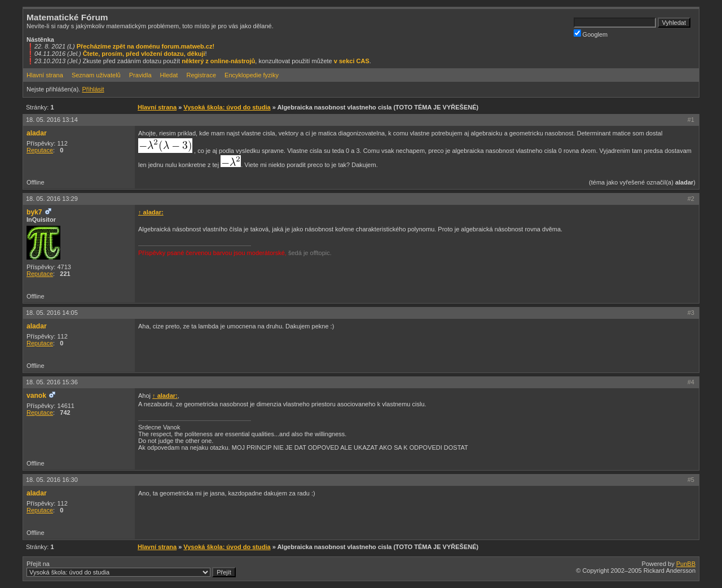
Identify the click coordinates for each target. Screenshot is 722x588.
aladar (37, 133)
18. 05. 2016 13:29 (52, 199)
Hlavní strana (45, 75)
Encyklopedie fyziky (252, 75)
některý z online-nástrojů (218, 61)
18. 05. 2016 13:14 (52, 120)
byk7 (34, 212)
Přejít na (131, 569)
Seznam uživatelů (96, 75)
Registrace (201, 75)
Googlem (591, 34)
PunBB (686, 564)
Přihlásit (93, 89)
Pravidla (140, 75)
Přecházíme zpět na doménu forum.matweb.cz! (146, 46)
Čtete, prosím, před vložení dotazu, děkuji (144, 54)
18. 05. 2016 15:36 (52, 382)
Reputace (40, 150)
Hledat (169, 75)
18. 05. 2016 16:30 (52, 480)
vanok (36, 396)
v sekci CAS (352, 61)
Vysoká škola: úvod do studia (227, 107)
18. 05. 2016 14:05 (52, 313)
